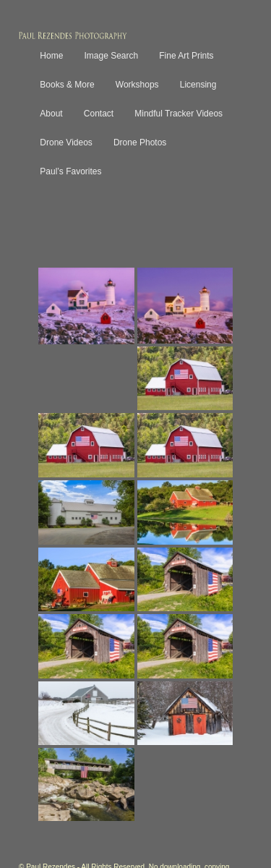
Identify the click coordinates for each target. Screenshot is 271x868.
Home (51, 56)
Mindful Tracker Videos (178, 114)
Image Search (111, 56)
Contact (99, 114)
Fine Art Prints (186, 56)
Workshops (137, 85)
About (51, 114)
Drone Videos (66, 142)
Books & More (67, 85)
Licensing (198, 85)
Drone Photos (140, 142)
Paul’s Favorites (70, 171)
